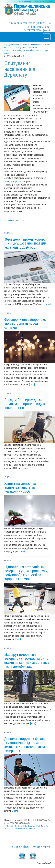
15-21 (27, 826)
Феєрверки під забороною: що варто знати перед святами (25, 324)
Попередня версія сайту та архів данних (36, 1)
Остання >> (33, 829)
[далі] (48, 304)
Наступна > (22, 829)
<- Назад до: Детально (14, 220)
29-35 (38, 826)
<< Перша (9, 826)
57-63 (15, 829)
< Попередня (19, 826)
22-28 (33, 826)
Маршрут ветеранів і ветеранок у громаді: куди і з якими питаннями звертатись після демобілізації (27, 661)
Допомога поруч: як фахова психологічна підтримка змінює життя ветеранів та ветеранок (25, 745)
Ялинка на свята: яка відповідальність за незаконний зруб (20, 488)
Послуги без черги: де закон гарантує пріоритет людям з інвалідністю (26, 404)
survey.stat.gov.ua (13, 181)
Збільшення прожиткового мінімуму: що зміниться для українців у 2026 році (25, 243)
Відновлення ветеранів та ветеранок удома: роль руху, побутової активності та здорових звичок (26, 573)
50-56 (9, 829)
